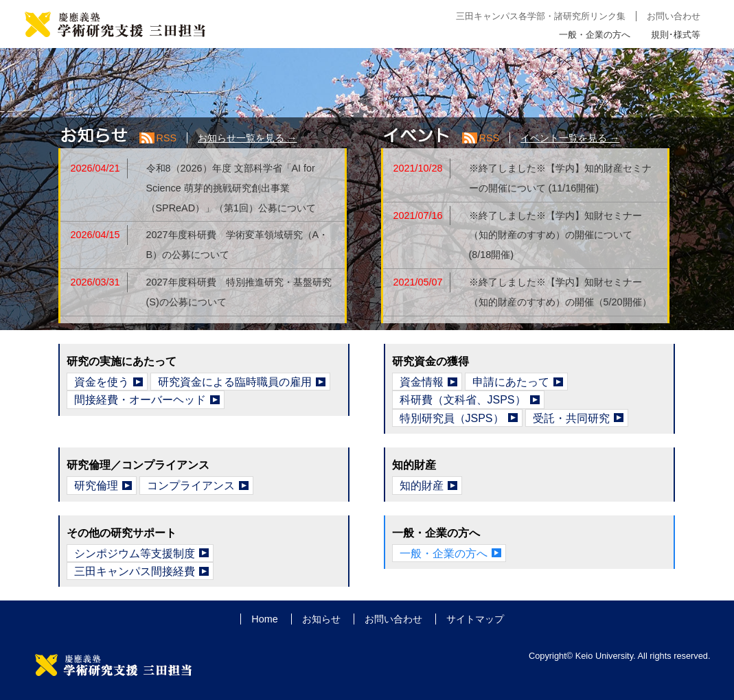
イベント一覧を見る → (570, 138)
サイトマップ (475, 619)
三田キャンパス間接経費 (135, 571)
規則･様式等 (676, 35)
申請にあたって (511, 382)
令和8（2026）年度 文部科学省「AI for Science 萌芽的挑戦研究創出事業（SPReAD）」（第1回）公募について (231, 188)
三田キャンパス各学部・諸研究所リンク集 (541, 16)
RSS (167, 138)
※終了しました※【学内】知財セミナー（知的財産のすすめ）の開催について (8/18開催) (555, 235)
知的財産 (422, 486)
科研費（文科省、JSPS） (463, 400)
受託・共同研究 (571, 418)
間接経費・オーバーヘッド (140, 400)
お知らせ (321, 619)
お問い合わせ (674, 16)
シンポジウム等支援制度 (135, 553)
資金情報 (422, 382)
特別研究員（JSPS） (452, 418)
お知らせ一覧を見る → (247, 138)
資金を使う (102, 382)
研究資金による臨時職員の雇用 (235, 382)
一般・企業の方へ (595, 35)
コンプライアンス (191, 486)
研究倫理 (96, 486)
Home (264, 619)
